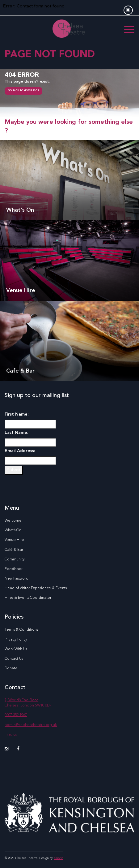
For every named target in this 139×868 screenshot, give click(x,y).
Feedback (14, 569)
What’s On (13, 530)
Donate (11, 668)
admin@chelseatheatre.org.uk (31, 725)
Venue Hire (14, 540)
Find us (11, 735)
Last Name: (17, 433)
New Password (17, 579)
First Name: (17, 414)
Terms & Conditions (21, 630)
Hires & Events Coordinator (28, 598)
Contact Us (14, 659)
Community (15, 559)
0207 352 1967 (16, 715)
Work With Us (16, 649)
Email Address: (20, 451)
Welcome (13, 521)
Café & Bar (14, 550)
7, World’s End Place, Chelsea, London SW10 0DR (28, 703)
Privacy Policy (16, 640)
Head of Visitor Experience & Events (36, 588)
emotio (59, 858)
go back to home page (23, 91)
